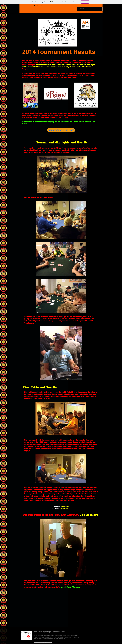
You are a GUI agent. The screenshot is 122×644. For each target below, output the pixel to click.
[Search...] (89, 9)
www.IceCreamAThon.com (71, 587)
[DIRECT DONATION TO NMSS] (61, 130)
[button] (33, 6)
